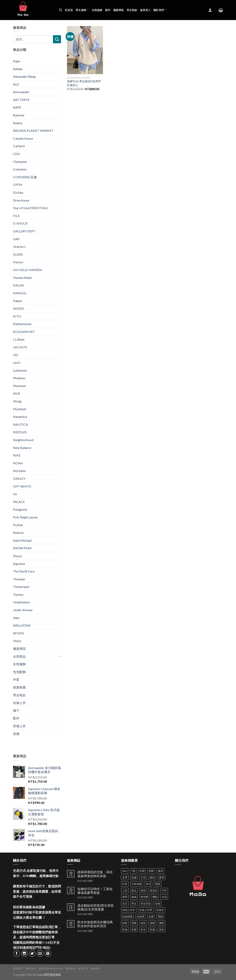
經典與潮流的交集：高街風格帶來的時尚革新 (95, 874)
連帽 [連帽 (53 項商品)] (152, 923)
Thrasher (19, 579)
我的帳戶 (96, 968)
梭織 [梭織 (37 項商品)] (134, 897)
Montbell (19, 409)
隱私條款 (70, 968)
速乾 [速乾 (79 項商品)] (143, 923)
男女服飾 (82, 10)
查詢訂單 (83, 968)
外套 (16, 679)
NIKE (17, 455)
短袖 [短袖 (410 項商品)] (158, 903)
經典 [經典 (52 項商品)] (125, 923)
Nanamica (20, 417)
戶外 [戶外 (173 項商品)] (164, 890)
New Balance (22, 448)
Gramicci (19, 247)
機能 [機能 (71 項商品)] (155, 897)
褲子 (16, 710)
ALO (16, 84)
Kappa (17, 301)
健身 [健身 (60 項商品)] (160, 871)
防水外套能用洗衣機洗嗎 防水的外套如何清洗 (95, 924)
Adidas (18, 69)
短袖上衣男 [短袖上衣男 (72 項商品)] (146, 910)
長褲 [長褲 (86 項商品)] (134, 930)
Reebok (18, 533)
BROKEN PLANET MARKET (33, 131)
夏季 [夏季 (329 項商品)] (162, 877)
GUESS (18, 254)
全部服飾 (97, 10)
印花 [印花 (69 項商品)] (143, 877)
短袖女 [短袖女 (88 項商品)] (160, 910)
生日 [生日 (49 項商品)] (125, 903)
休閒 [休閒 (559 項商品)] (142, 871)
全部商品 (19, 656)
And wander (21, 92)
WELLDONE (22, 625)
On (15, 494)
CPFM (18, 185)
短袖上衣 (19, 703)
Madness (19, 378)
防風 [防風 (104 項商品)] (152, 930)
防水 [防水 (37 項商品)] (143, 930)
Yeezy (17, 641)
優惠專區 (118, 10)
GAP (16, 239)
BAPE (17, 107)
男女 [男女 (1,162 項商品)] (134, 903)
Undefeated (21, 602)
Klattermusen (22, 324)
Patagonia (20, 509)
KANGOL (20, 293)
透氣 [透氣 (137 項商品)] (134, 923)
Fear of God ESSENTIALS (30, 208)
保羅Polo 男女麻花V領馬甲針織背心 (84, 83)
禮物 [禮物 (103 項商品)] (160, 916)
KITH (17, 316)
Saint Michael (22, 540)
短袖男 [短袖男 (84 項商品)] (140, 916)
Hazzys (18, 262)
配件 (108, 10)
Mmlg (17, 401)
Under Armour (23, 610)
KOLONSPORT (24, 332)
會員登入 (145, 10)
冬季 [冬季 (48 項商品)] (125, 877)
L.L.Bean (19, 339)
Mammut (19, 386)
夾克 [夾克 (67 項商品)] (148, 884)
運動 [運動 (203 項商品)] (162, 923)
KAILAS (18, 285)
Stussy (17, 556)
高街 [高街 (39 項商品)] (162, 930)
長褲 (16, 734)
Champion (20, 162)
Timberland (21, 587)
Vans (16, 618)
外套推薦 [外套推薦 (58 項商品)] (137, 884)
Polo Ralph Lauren (25, 517)
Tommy (18, 594)
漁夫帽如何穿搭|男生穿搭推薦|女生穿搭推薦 (95, 907)
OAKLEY (19, 478)
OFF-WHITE (22, 486)
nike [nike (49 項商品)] (125, 871)
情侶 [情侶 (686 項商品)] (143, 890)
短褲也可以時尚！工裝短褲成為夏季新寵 (95, 891)
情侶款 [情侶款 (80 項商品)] (154, 890)
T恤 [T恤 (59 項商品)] (133, 871)
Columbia (20, 169)
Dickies (18, 192)
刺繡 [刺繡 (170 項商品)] (134, 877)
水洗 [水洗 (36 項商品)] (164, 897)
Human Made (22, 278)
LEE (16, 355)
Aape (17, 61)
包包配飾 (19, 672)
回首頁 (69, 10)
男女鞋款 (132, 10)
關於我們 (160, 10)
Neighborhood (23, 440)
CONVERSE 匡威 (25, 177)
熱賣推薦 (19, 687)
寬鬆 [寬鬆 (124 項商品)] (158, 884)
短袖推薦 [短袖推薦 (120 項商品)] (127, 916)
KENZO (19, 308)
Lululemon (20, 370)
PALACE (19, 502)
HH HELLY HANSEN (27, 270)
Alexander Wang (24, 76)
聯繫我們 (18, 968)
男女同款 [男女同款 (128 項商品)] (146, 903)
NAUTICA (20, 424)
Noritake (19, 471)
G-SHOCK (20, 223)
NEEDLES (20, 432)
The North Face (24, 571)
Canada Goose (23, 138)
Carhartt (19, 146)
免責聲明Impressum (51, 968)
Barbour (19, 115)
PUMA (18, 525)
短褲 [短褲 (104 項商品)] (151, 916)
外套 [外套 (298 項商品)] (125, 884)
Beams (18, 123)
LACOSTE (20, 347)
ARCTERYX (21, 100)
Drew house (21, 200)
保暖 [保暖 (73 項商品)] (151, 871)
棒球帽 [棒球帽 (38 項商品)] (144, 897)
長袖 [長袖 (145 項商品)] (125, 930)
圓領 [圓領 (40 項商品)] (152, 877)
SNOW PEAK (22, 548)
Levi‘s (17, 362)
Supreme (19, 564)
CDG (16, 154)
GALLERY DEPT (24, 231)
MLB (16, 393)
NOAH (18, 463)
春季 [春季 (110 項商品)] (125, 897)
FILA (16, 216)
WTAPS (18, 633)
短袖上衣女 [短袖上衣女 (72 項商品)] (129, 910)
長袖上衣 (19, 726)
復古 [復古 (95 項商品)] (134, 890)
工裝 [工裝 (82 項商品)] (125, 890)
